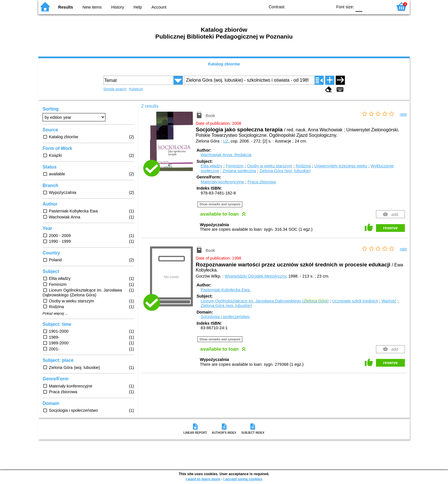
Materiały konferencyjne (222, 182)
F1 (369, 6)
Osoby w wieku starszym (270, 166)
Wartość (389, 301)
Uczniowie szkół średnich (355, 301)
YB (315, 6)
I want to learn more (203, 479)
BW (303, 6)
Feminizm (235, 166)
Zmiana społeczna (239, 171)
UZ (226, 141)
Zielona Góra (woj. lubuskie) (285, 171)
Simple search (115, 89)
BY (326, 6)
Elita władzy (211, 166)
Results (66, 7)
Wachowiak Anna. (226, 155)
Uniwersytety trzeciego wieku (341, 166)
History (118, 7)
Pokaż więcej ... (55, 314)
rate (403, 114)
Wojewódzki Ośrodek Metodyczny (256, 276)
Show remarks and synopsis (220, 204)
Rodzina (303, 166)
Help (138, 7)
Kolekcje (136, 89)
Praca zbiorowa (262, 182)
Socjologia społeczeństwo (225, 317)
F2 (382, 6)
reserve (390, 228)
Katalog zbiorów (224, 64)
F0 (359, 6)
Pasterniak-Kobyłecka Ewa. (226, 290)
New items (92, 7)
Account (159, 7)
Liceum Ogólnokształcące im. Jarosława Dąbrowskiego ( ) (265, 301)
